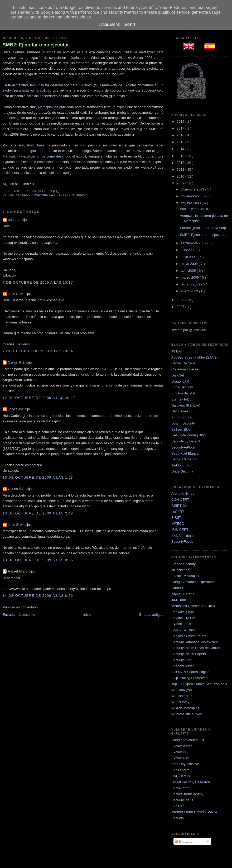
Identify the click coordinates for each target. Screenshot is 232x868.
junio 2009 (189, 257)
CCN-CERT (180, 500)
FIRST (176, 518)
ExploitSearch (182, 746)
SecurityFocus (182, 542)
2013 (181, 156)
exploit (121, 107)
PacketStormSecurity (187, 794)
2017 (181, 128)
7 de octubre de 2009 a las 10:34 (38, 351)
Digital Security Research (191, 782)
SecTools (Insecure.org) (189, 636)
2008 (181, 300)
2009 (181, 183)
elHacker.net (181, 570)
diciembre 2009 (193, 189)
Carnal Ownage (183, 363)
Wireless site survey (187, 714)
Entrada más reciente (19, 615)
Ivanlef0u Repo (183, 594)
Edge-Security (182, 387)
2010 (181, 176)
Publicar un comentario (20, 607)
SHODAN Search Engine (190, 672)
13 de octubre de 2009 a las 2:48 (38, 513)
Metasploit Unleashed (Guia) (193, 606)
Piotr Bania (36, 145)
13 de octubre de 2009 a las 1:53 (38, 477)
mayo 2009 (190, 264)
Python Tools (181, 624)
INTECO (178, 524)
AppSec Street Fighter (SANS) (195, 357)
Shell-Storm (180, 770)
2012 (181, 163)
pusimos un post (56, 52)
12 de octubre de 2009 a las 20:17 (39, 398)
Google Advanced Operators (193, 582)
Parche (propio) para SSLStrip (203, 228)
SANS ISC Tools (184, 630)
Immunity (37, 85)
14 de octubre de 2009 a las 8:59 (38, 596)
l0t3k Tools (179, 600)
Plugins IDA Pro (183, 618)
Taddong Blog (182, 465)
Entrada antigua (151, 615)
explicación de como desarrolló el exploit (55, 156)
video (113, 145)
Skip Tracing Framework (190, 678)
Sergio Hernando (184, 459)
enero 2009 (190, 291)
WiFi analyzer (182, 690)
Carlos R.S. (17, 362)
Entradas (183, 841)
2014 (181, 149)
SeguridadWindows (39, 195)
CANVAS (86, 85)
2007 (181, 307)
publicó (151, 156)
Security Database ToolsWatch (195, 642)
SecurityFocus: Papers (189, 654)
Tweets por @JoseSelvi (189, 330)
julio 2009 (189, 250)
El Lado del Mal (183, 393)
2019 (181, 121)
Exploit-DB (179, 752)
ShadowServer (183, 666)
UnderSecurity (182, 471)
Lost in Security (183, 423)
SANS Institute (183, 536)
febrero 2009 (191, 284)
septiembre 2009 (194, 243)
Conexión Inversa (185, 369)
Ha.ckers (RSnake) (186, 405)
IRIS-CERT (180, 530)
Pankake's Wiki (183, 612)
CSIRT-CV (179, 506)
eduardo (15, 220)
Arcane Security (183, 564)
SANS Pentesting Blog (188, 435)
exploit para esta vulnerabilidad (27, 90)
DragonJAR (180, 381)
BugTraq (178, 806)
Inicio (87, 615)
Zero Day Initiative (185, 764)
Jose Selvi (16, 294)
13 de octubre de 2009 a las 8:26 (38, 560)
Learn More (109, 25)
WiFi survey (180, 702)
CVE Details (181, 776)
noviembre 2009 (194, 196)
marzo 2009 (190, 277)
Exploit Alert (180, 758)
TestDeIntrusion (73, 195)
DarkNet (178, 375)
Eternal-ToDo (181, 399)
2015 (181, 142)
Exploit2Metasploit (185, 576)
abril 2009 (189, 271)
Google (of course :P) (188, 740)
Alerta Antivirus (183, 493)
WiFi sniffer (180, 696)
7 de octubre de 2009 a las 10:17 (38, 282)
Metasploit (46, 107)
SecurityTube (181, 660)
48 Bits (177, 351)
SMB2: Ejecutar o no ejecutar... (38, 45)
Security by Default (186, 441)
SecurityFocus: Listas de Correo (196, 648)
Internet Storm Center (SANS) (194, 812)
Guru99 (177, 588)
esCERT (178, 512)
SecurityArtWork (184, 447)
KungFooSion (182, 417)
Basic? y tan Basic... (195, 209)
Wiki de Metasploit (185, 708)
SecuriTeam (180, 788)
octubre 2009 (191, 203)
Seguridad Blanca (185, 453)
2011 (181, 170)
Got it (130, 25)
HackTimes (180, 411)
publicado (67, 107)
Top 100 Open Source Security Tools (199, 684)
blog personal (91, 145)
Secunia (178, 818)
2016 (181, 135)
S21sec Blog (181, 429)
